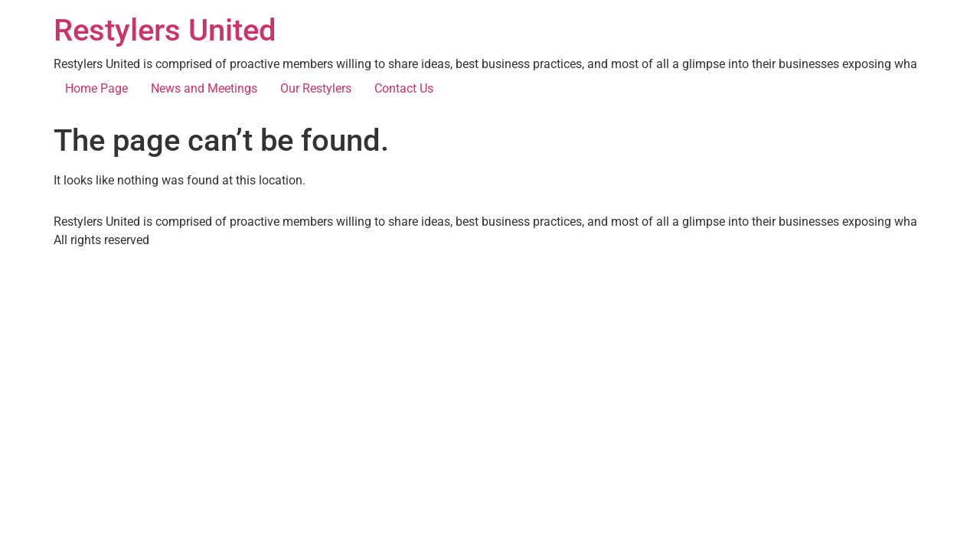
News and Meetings (204, 88)
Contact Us (404, 88)
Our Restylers (316, 88)
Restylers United (165, 30)
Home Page (96, 88)
